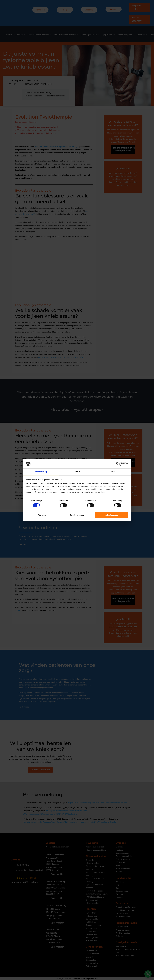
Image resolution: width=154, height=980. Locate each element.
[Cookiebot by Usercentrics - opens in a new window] (118, 464)
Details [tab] (77, 472)
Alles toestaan (112, 515)
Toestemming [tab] (41, 472)
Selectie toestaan (77, 515)
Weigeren (42, 515)
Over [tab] (113, 472)
